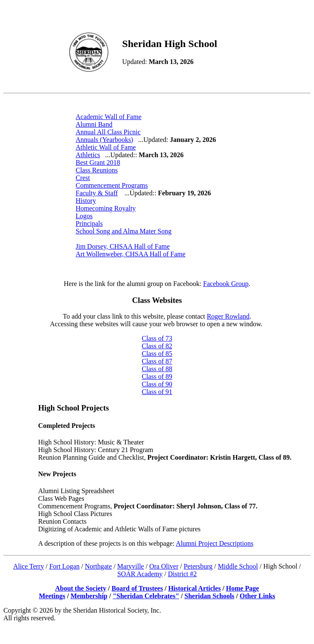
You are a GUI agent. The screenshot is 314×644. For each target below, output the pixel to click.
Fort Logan (64, 566)
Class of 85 (157, 354)
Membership (89, 596)
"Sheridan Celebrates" (146, 596)
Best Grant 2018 (98, 162)
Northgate (98, 566)
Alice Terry (29, 566)
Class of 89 (157, 376)
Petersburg (198, 566)
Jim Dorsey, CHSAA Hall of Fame (123, 246)
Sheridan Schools (209, 596)
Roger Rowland (228, 316)
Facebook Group (226, 284)
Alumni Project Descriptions (215, 543)
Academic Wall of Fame (109, 117)
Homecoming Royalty (106, 208)
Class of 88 (157, 369)
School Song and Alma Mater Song (124, 231)
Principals (89, 223)
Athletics (88, 155)
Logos (84, 216)
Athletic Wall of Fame (106, 147)
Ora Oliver (164, 566)
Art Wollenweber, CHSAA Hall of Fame (131, 254)
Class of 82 (157, 346)
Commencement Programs (112, 185)
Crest (83, 178)
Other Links (258, 596)
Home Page (242, 588)
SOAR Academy (140, 574)
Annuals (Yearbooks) (105, 140)
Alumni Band (94, 124)
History (86, 201)
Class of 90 (157, 384)
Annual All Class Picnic (108, 132)
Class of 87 (157, 361)
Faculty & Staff (97, 193)
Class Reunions (97, 170)
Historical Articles (195, 588)
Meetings (52, 596)
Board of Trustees (137, 588)
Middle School (238, 566)
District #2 (182, 574)
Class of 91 (157, 392)
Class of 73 (157, 338)
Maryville (131, 566)
